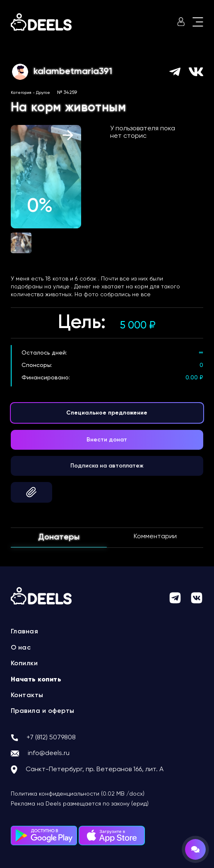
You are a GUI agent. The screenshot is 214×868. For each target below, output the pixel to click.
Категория (21, 93)
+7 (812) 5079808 (51, 738)
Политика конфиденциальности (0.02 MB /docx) (78, 794)
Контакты (27, 695)
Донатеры (59, 537)
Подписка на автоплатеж (107, 466)
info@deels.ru (49, 753)
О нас (21, 648)
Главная (25, 632)
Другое (43, 93)
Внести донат (107, 440)
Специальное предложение (107, 413)
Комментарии (155, 537)
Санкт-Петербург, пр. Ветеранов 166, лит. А (95, 770)
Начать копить (36, 680)
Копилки (24, 664)
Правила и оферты (43, 711)
